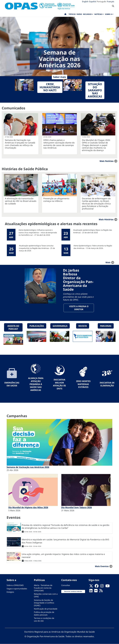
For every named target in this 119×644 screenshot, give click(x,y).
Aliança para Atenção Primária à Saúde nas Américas (36, 384)
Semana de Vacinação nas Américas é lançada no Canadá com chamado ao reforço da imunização (20, 144)
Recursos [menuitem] (87, 14)
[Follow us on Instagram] (102, 587)
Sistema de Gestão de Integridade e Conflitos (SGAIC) (44, 603)
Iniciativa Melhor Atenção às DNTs (59, 384)
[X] (91, 587)
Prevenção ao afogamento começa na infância (56, 200)
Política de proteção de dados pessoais (44, 613)
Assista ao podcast (13, 327)
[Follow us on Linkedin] (91, 591)
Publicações (37, 326)
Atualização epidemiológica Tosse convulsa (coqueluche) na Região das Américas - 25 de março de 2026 (37, 248)
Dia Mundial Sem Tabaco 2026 (77, 507)
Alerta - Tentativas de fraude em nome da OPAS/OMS (43, 588)
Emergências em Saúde (12, 384)
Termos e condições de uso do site (44, 619)
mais (108, 262)
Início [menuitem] (65, 15)
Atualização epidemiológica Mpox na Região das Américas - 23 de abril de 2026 (93, 231)
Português (101, 2)
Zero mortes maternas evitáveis (83, 384)
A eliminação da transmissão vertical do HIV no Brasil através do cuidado (21, 201)
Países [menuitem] (79, 14)
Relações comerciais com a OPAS (46, 595)
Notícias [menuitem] (98, 14)
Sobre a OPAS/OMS (15, 585)
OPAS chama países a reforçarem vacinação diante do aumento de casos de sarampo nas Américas (59, 144)
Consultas (66, 585)
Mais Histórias (106, 219)
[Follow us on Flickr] (96, 591)
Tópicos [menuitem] (72, 14)
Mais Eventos (102, 566)
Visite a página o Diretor (79, 308)
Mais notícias (107, 161)
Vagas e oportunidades (17, 589)
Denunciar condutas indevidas (73, 591)
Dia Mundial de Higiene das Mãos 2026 (28, 507)
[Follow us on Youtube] (107, 587)
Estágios (10, 592)
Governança (60, 326)
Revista (83, 326)
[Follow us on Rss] (101, 591)
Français (110, 2)
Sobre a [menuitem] (108, 14)
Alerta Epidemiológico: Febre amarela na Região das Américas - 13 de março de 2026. (93, 247)
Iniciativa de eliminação (107, 384)
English (85, 2)
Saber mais (59, 77)
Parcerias (106, 326)
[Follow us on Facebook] (97, 587)
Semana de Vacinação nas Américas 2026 (28, 467)
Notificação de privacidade (46, 609)
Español (93, 2)
